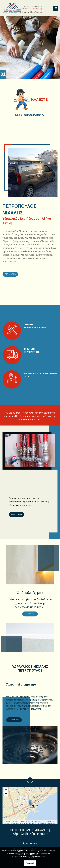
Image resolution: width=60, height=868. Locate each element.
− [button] (6, 794)
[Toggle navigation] (56, 8)
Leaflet (8, 821)
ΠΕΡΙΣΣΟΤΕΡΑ (10, 274)
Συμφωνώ (30, 863)
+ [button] (6, 790)
